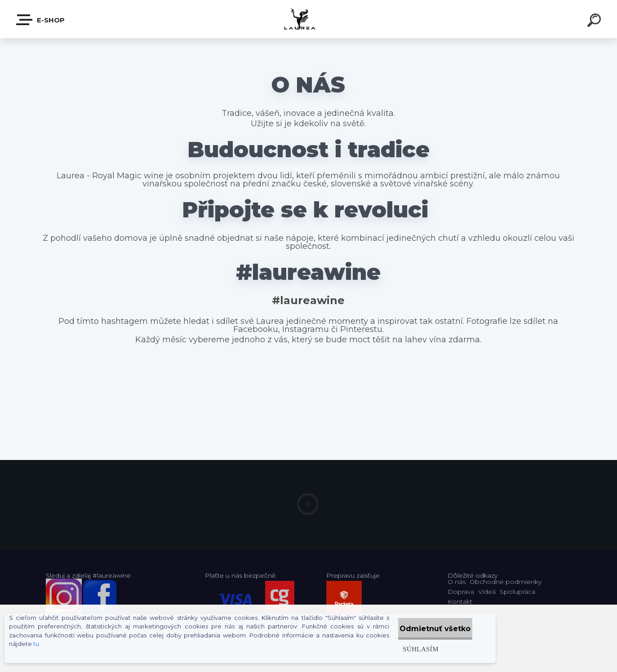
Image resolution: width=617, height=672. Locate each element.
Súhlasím (402, 649)
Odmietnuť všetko (426, 629)
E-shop (41, 20)
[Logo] (308, 19)
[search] (595, 22)
